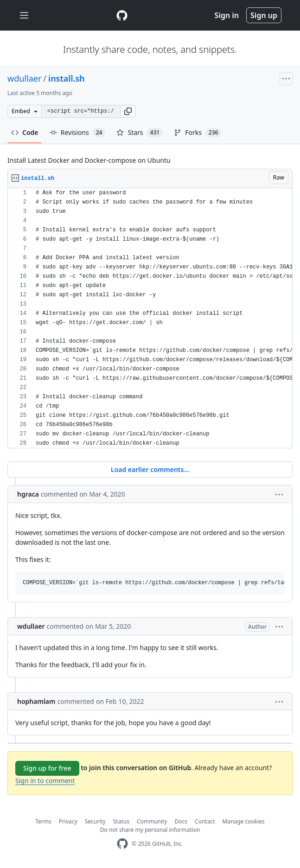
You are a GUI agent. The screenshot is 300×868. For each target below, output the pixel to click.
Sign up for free (47, 768)
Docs (181, 821)
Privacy (68, 821)
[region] (150, 318)
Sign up (264, 15)
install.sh (67, 78)
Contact (205, 821)
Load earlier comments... (150, 469)
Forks (198, 133)
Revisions (78, 133)
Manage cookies (244, 821)
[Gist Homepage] (122, 15)
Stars (140, 133)
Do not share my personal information (150, 830)
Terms (43, 821)
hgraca (28, 494)
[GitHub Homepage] (122, 844)
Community (152, 821)
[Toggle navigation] (24, 16)
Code (25, 132)
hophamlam (36, 701)
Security (95, 821)
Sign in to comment (45, 781)
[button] (128, 111)
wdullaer (24, 78)
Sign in (227, 15)
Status (121, 821)
